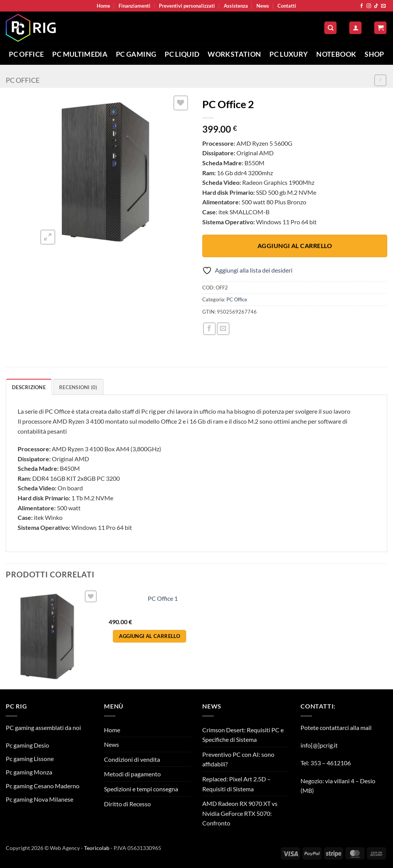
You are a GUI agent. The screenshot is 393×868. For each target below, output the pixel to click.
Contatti (287, 6)
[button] (355, 28)
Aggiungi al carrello (295, 246)
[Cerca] (330, 28)
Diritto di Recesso (127, 804)
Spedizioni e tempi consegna (141, 789)
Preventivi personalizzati (187, 6)
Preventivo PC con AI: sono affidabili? (238, 759)
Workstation (234, 54)
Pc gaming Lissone (30, 759)
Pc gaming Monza (29, 772)
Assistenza (236, 6)
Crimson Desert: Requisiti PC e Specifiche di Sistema (243, 735)
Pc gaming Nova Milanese (40, 799)
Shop (374, 54)
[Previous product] (380, 80)
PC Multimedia (80, 54)
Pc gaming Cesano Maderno (43, 786)
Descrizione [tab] (29, 387)
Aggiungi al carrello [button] (149, 636)
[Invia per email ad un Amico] (223, 329)
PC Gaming (136, 54)
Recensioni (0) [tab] (78, 387)
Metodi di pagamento (132, 774)
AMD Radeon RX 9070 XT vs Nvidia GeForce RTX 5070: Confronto (240, 813)
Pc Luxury (289, 54)
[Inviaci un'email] (383, 6)
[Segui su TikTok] (376, 6)
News (263, 6)
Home (103, 6)
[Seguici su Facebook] (362, 6)
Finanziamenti (135, 6)
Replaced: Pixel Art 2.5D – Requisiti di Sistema (236, 784)
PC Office (26, 54)
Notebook (336, 54)
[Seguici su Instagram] (369, 6)
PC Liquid (182, 54)
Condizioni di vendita (132, 759)
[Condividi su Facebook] (209, 329)
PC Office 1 (163, 598)
